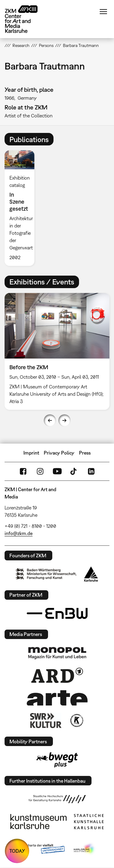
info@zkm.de (19, 533)
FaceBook (23, 471)
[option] (22, 208)
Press (85, 453)
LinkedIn (91, 471)
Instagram (40, 471)
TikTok (74, 471)
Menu (103, 12)
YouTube (57, 471)
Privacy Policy (59, 453)
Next (64, 420)
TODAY (17, 851)
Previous (50, 420)
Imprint (31, 453)
